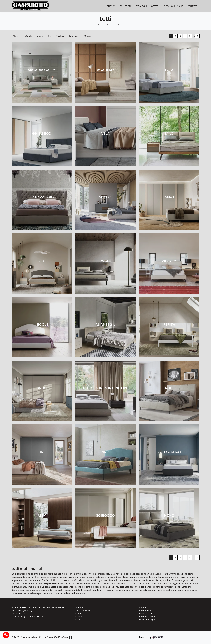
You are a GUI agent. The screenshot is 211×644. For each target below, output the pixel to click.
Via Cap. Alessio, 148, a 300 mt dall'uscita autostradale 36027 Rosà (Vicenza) (38, 609)
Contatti (192, 6)
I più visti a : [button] (74, 36)
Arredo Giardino (147, 617)
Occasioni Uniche (173, 6)
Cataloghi (141, 6)
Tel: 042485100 (19, 613)
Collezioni (125, 6)
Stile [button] (49, 36)
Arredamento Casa (106, 25)
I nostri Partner (83, 610)
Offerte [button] (87, 36)
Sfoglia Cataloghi (147, 620)
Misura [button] (40, 36)
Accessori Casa (146, 613)
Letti (118, 25)
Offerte (155, 6)
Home (93, 25)
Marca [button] (16, 36)
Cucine (142, 607)
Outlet (78, 613)
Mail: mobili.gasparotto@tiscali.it (28, 617)
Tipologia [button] (60, 36)
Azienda (111, 6)
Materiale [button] (28, 36)
